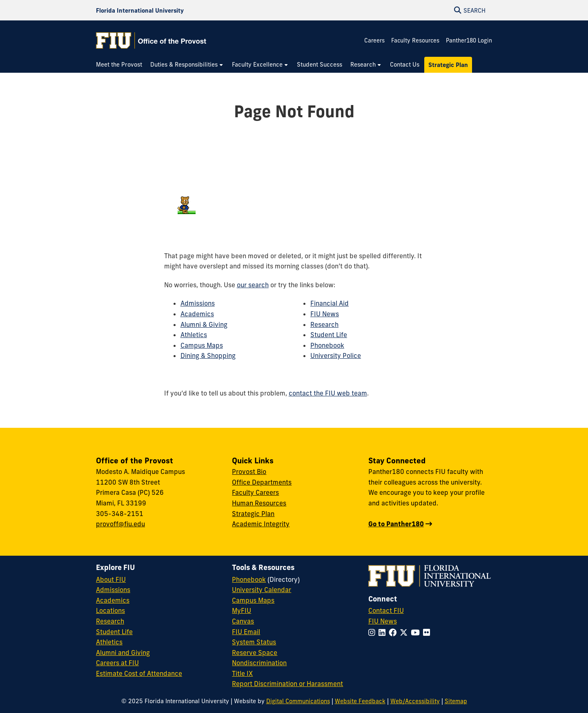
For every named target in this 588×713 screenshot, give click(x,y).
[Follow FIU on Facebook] (394, 633)
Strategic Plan (253, 514)
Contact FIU (386, 610)
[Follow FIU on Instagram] (373, 633)
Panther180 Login (469, 40)
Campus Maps (202, 345)
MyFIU (242, 610)
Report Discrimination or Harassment (287, 684)
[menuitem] (121, 65)
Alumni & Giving (204, 324)
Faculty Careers (255, 492)
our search (253, 285)
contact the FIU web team (328, 393)
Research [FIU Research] (110, 621)
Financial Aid (330, 303)
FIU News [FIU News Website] (383, 621)
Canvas (243, 621)
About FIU (111, 579)
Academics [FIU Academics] (113, 600)
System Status (254, 642)
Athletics (194, 335)
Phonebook (327, 345)
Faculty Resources (415, 40)
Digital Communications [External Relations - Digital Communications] (298, 701)
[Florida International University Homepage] (140, 10)
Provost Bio (249, 472)
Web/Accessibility (415, 701)
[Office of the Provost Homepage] (151, 40)
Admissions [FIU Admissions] (113, 590)
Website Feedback (360, 701)
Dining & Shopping (208, 355)
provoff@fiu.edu (120, 524)
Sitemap (456, 701)
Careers (374, 40)
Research (324, 324)
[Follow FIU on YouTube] (417, 633)
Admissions (198, 303)
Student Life (329, 335)
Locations (110, 610)
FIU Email (246, 632)
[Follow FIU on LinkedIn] (384, 633)
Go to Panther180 (396, 524)
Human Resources (259, 503)
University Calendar (262, 590)
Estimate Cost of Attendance (139, 673)
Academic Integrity (261, 524)
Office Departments (262, 482)
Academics (197, 314)
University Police (336, 355)
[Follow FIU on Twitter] (405, 633)
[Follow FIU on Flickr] (428, 633)
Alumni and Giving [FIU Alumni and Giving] (123, 653)
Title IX (242, 673)
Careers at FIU (117, 663)
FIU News (325, 314)
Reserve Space (255, 653)
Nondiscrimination (259, 663)
